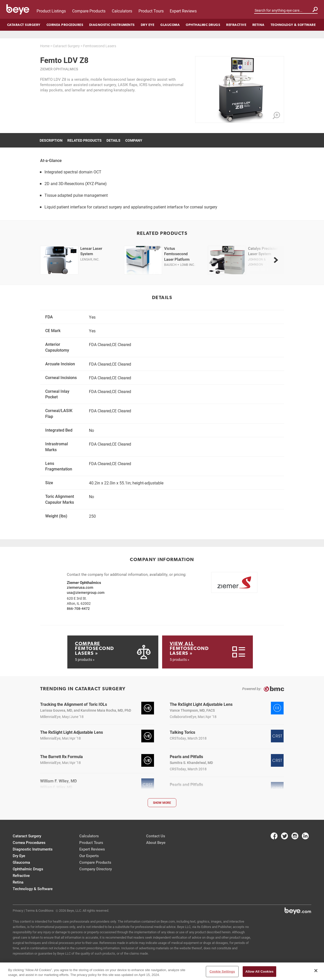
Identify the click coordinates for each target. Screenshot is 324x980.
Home (45, 46)
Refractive (236, 25)
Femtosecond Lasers (100, 46)
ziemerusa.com (80, 587)
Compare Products (89, 11)
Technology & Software (293, 25)
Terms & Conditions (40, 910)
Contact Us (156, 836)
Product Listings (51, 11)
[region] (162, 971)
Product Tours (151, 11)
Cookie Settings (222, 971)
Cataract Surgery (24, 25)
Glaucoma (170, 25)
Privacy (18, 910)
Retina (258, 25)
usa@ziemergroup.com (86, 592)
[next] (276, 260)
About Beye (156, 842)
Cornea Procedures (65, 25)
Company (134, 140)
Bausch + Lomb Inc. (180, 265)
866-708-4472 (78, 608)
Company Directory (96, 869)
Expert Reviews (183, 11)
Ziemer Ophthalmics (59, 69)
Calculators (122, 11)
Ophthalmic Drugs (203, 25)
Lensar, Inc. (90, 259)
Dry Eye (148, 25)
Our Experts (89, 856)
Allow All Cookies (260, 971)
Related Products (84, 140)
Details (113, 140)
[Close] (316, 971)
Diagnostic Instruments (112, 25)
